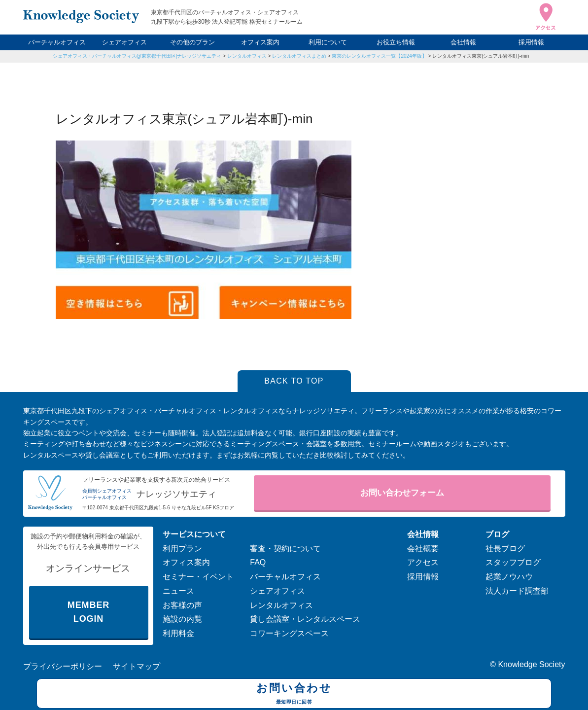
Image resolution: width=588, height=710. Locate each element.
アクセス (423, 562)
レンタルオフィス (247, 56)
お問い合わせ (294, 695)
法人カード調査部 (517, 591)
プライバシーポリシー (63, 666)
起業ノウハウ (509, 577)
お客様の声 (182, 605)
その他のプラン (192, 42)
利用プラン (182, 549)
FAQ (258, 562)
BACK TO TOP (294, 381)
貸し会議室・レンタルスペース (305, 619)
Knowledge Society (531, 664)
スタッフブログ (513, 562)
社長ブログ (505, 549)
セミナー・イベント (198, 577)
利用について (328, 42)
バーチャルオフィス (57, 42)
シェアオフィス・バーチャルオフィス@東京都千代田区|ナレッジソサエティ (137, 56)
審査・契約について (285, 549)
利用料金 (178, 633)
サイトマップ (137, 666)
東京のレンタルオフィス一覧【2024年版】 (379, 56)
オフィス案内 (260, 42)
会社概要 (423, 549)
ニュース (178, 591)
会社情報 (463, 42)
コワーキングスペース (289, 633)
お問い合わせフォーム (402, 493)
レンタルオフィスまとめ (299, 56)
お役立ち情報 (396, 42)
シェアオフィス (124, 42)
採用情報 (531, 42)
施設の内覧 (182, 619)
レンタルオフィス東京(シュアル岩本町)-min (481, 56)
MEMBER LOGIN (88, 612)
